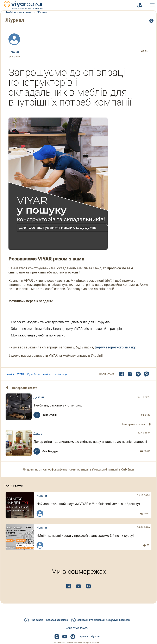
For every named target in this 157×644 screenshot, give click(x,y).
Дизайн (50, 398)
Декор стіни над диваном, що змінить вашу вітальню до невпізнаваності (89, 444)
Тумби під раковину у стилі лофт (70, 407)
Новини (15, 52)
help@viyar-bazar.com (125, 620)
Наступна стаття (132, 425)
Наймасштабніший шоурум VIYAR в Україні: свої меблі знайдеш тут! (94, 508)
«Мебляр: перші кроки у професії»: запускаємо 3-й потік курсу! (93, 541)
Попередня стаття (26, 388)
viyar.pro (96, 637)
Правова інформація (55, 620)
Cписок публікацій (152, 21)
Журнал (17, 20)
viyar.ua (84, 637)
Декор (49, 436)
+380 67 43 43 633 (77, 628)
